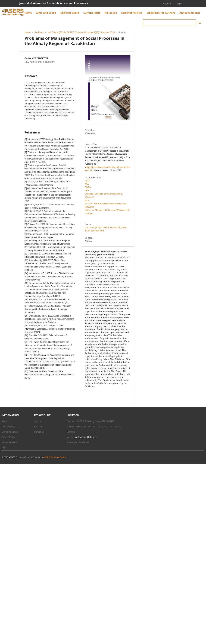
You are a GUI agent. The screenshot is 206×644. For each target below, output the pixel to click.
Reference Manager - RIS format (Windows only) (107, 210)
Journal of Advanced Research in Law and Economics (54, 3)
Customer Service (10, 432)
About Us (6, 421)
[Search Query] (170, 23)
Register (167, 3)
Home (28, 32)
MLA (87, 200)
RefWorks (89, 207)
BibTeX (88, 187)
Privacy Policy (8, 427)
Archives (39, 32)
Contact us (39, 432)
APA (87, 184)
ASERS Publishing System (55, 457)
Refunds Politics (9, 442)
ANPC (5, 448)
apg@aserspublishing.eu (86, 437)
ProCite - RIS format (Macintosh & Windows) (106, 204)
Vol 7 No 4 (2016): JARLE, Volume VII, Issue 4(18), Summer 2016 (81, 32)
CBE (87, 191)
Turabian (89, 213)
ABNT (88, 181)
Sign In (37, 421)
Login (179, 3)
